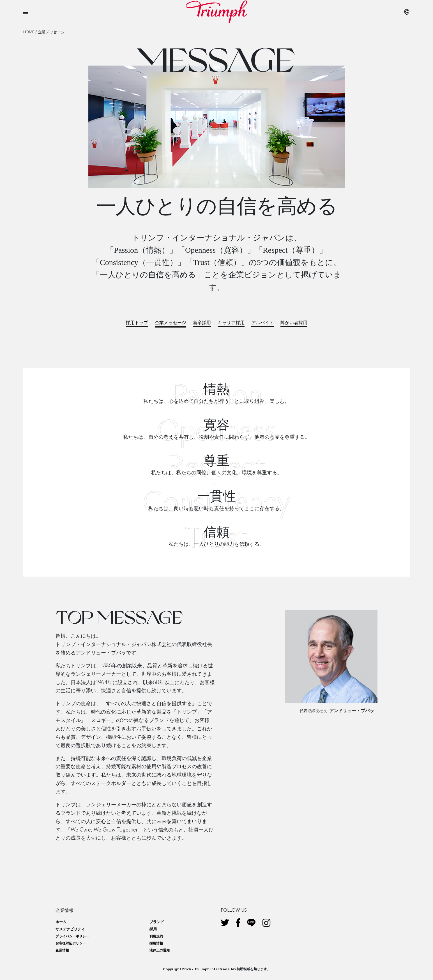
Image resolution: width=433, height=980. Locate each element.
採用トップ (137, 323)
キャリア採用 (231, 323)
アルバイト (262, 323)
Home (29, 32)
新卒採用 (202, 323)
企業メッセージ (171, 323)
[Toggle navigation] (26, 12)
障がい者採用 (294, 323)
